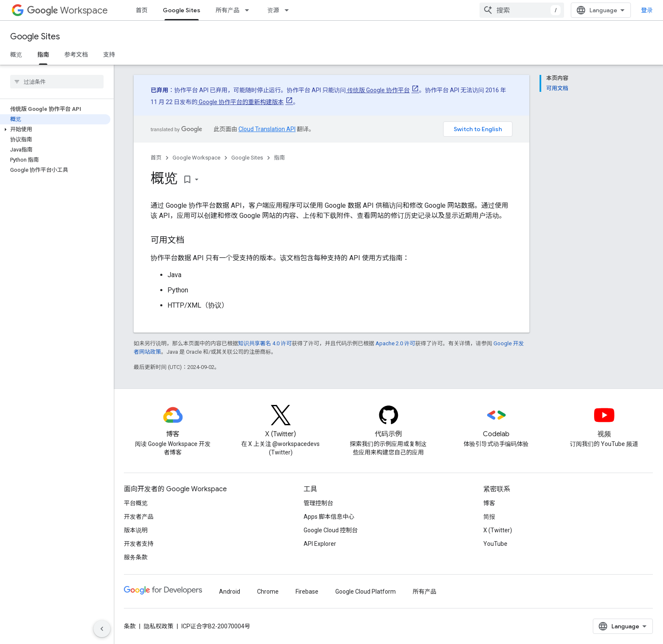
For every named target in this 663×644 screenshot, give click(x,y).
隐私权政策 (159, 626)
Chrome (268, 592)
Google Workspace (196, 158)
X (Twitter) (498, 530)
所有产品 (227, 10)
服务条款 (136, 557)
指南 (279, 158)
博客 (489, 503)
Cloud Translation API (267, 129)
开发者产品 (139, 517)
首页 (142, 10)
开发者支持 (139, 544)
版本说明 (136, 530)
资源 (273, 10)
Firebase (307, 592)
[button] (55, 129)
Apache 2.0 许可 (395, 343)
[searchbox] (57, 82)
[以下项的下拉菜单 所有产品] (249, 10)
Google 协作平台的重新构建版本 (241, 102)
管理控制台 (318, 503)
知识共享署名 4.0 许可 (265, 343)
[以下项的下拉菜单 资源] (289, 10)
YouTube (495, 544)
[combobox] (522, 10)
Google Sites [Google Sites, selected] (182, 10)
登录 (647, 10)
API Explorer (320, 544)
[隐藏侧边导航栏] (102, 629)
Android (230, 592)
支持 (109, 55)
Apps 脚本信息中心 (329, 517)
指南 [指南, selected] (43, 55)
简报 (489, 517)
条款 (130, 626)
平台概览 (136, 503)
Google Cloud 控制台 (331, 530)
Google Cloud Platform (366, 592)
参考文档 (76, 55)
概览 (16, 55)
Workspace (67, 10)
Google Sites (35, 37)
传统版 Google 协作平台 (378, 90)
